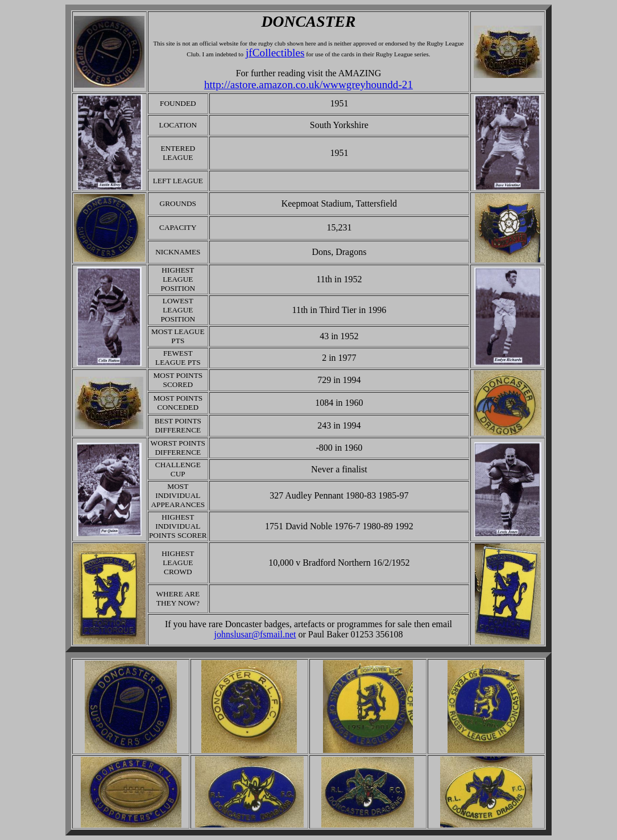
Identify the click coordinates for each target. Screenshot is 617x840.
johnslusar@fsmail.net (255, 634)
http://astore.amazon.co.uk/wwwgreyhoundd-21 (308, 85)
